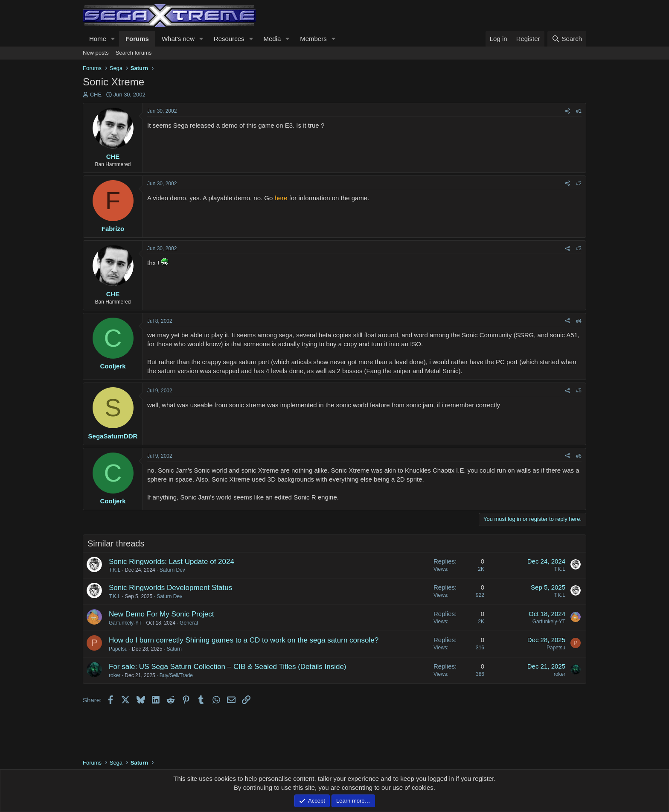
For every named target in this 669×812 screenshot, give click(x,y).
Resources (229, 39)
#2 (579, 184)
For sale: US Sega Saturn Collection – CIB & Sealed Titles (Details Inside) (228, 667)
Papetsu (118, 649)
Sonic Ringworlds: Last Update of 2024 (172, 562)
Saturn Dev (172, 570)
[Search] (567, 39)
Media (272, 39)
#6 (579, 456)
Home (98, 39)
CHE (96, 95)
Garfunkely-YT (125, 623)
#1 (579, 111)
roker (115, 675)
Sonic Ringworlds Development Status (170, 588)
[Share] (567, 111)
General (189, 623)
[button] (113, 39)
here (281, 198)
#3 (579, 248)
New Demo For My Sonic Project (161, 614)
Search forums (134, 53)
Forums (137, 39)
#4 (579, 321)
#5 (579, 391)
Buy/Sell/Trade (176, 675)
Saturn (174, 649)
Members (313, 39)
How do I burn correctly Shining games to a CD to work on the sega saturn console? (244, 640)
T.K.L (115, 570)
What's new (178, 39)
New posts (96, 53)
